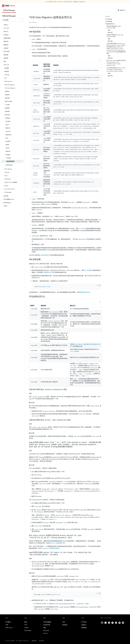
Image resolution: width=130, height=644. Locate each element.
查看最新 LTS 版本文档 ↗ (79, 2)
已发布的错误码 (44, 255)
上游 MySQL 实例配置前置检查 (50, 546)
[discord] (119, 618)
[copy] (100, 285)
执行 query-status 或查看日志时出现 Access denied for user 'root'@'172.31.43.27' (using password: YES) (116, 63)
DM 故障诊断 (109, 21)
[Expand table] (100, 60)
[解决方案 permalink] (36, 400)
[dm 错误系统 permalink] (42, 32)
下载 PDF (33, 22)
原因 (109, 30)
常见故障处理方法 (48, 272)
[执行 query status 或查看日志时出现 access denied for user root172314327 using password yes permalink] (73, 535)
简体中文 (122, 10)
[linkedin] (109, 618)
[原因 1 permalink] (33, 422)
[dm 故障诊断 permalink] (42, 259)
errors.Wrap (82, 228)
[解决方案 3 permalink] (36, 571)
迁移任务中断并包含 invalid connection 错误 (114, 27)
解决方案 (110, 32)
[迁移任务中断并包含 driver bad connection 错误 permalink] (72, 418)
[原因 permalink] (33, 391)
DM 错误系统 (89, 270)
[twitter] (106, 618)
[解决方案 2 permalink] (36, 463)
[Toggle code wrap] (97, 285)
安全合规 (35, 636)
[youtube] (123, 618)
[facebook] (113, 618)
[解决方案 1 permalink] (36, 431)
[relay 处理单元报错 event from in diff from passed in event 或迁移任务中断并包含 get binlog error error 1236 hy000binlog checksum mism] (74, 444)
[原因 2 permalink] (33, 448)
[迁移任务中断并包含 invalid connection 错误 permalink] (68, 387)
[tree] (12, 115)
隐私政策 (28, 636)
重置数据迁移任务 (85, 290)
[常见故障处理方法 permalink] (46, 294)
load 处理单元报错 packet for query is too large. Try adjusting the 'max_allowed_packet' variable (116, 69)
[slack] (116, 618)
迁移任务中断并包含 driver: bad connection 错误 (115, 36)
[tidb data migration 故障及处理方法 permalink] (73, 17)
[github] (102, 618)
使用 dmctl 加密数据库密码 (57, 541)
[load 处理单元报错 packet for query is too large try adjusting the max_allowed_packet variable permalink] (60, 552)
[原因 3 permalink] (33, 556)
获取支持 (37, 278)
